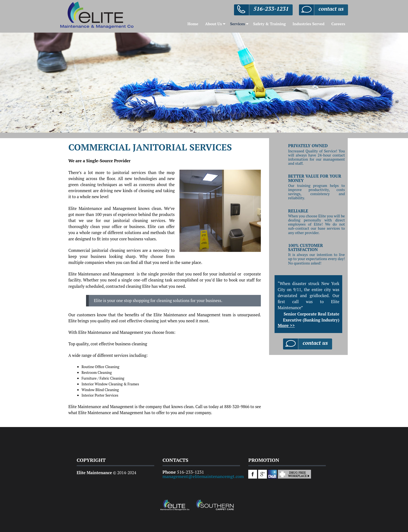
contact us (331, 9)
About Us (213, 24)
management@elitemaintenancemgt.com (203, 476)
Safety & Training (269, 24)
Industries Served (309, 24)
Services (238, 24)
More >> (286, 325)
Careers (338, 24)
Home (193, 24)
